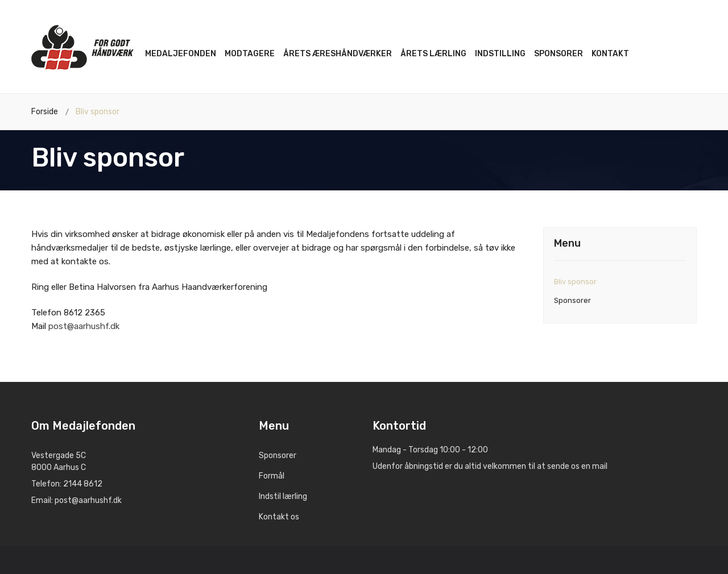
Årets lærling (433, 54)
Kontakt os (279, 517)
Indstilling (500, 54)
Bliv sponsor (575, 282)
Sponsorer (559, 54)
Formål (272, 476)
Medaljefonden (181, 54)
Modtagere (250, 54)
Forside (45, 112)
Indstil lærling (283, 496)
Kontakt (610, 54)
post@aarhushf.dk (84, 326)
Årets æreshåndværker (338, 54)
